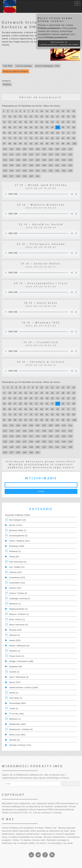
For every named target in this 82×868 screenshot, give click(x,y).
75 (15, 138)
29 (68, 116)
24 (42, 116)
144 (70, 165)
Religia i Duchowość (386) (21, 661)
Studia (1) (14, 693)
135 (12, 165)
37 (36, 122)
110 (64, 149)
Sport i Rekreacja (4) (19, 677)
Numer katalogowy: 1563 (47, 66)
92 (31, 144)
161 (38, 176)
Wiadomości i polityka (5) (21, 729)
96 (52, 144)
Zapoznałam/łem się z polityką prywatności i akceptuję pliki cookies (59, 43)
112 (5, 154)
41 (58, 122)
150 (38, 171)
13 (58, 111)
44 (74, 122)
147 (18, 171)
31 (4, 122)
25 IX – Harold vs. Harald (41, 224)
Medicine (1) (15, 604)
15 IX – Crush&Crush (41, 342)
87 (4, 144)
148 (25, 171)
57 (68, 127)
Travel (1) (14, 708)
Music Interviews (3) (19, 625)
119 (51, 154)
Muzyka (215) (16, 630)
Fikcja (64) (14, 557)
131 (57, 160)
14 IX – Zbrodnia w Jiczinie (41, 362)
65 (36, 133)
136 (18, 165)
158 (18, 176)
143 (64, 165)
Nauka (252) (15, 640)
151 (44, 171)
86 (74, 138)
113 (12, 154)
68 (52, 133)
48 (20, 127)
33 (15, 122)
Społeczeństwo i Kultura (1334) (24, 688)
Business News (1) (18, 530)
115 (25, 154)
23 (36, 116)
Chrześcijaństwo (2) (18, 536)
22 (31, 116)
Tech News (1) (16, 698)
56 (63, 127)
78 (31, 138)
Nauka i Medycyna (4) (19, 646)
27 (58, 116)
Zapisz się (70, 784)
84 (63, 138)
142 (57, 165)
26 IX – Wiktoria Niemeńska (41, 205)
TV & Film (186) (17, 714)
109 (57, 149)
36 (31, 122)
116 (31, 154)
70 (63, 133)
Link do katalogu (24, 66)
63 (26, 133)
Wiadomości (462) (18, 724)
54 (52, 127)
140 (44, 165)
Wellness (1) (15, 719)
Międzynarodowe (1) (19, 609)
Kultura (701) (15, 588)
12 (52, 111)
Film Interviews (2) (18, 562)
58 (74, 127)
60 (10, 133)
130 (51, 160)
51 (36, 127)
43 (68, 122)
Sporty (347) (15, 682)
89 (15, 144)
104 (25, 149)
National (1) (15, 635)
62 (20, 133)
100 (74, 144)
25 (47, 116)
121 (64, 154)
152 (51, 171)
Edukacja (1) (15, 551)
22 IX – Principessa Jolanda (41, 244)
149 (31, 171)
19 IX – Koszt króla (41, 303)
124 (12, 160)
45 (4, 127)
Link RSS (8, 66)
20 (20, 116)
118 (44, 154)
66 (42, 133)
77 (26, 138)
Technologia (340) (18, 703)
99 (68, 144)
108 (51, 149)
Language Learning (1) (20, 598)
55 (58, 127)
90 (20, 144)
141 (51, 165)
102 (12, 149)
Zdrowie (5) (15, 740)
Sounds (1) (14, 672)
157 (12, 176)
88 (10, 144)
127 (31, 160)
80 (42, 138)
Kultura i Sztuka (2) (18, 593)
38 (42, 122)
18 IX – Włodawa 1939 (41, 322)
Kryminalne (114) (17, 583)
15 (68, 111)
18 (10, 116)
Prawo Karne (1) (17, 656)
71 (68, 133)
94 (42, 144)
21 (26, 116)
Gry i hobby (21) (17, 567)
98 (63, 144)
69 (58, 133)
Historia (7, 84)
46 (10, 127)
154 (64, 171)
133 (70, 160)
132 (64, 160)
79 (36, 138)
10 (42, 111)
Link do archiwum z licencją (47, 813)
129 (44, 160)
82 (52, 138)
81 (47, 138)
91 (26, 144)
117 (38, 154)
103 (18, 149)
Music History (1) (17, 619)
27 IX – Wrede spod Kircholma (41, 185)
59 (4, 133)
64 (31, 133)
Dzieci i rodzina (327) (20, 541)
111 (70, 149)
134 (5, 165)
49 (26, 127)
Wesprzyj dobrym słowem (16, 71)
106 (38, 149)
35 (26, 122)
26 (52, 116)
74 (10, 138)
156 (5, 176)
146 (12, 171)
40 (52, 122)
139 (38, 165)
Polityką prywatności (49, 28)
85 (68, 138)
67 (47, 133)
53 (47, 127)
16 (74, 111)
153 (57, 171)
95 (47, 144)
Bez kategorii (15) (18, 520)
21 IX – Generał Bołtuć (41, 263)
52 (42, 127)
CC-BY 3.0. (27, 813)
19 (15, 116)
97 (58, 144)
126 (25, 160)
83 (58, 138)
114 (18, 154)
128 (38, 160)
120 (57, 154)
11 (47, 111)
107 (44, 149)
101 (5, 149)
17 (4, 116)
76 (20, 138)
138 (31, 165)
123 (5, 160)
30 (74, 116)
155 (70, 171)
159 (25, 176)
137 (25, 165)
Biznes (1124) (16, 525)
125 (18, 160)
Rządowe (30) (16, 667)
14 (63, 111)
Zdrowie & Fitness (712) (20, 745)
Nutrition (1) (15, 651)
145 (5, 171)
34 (20, 122)
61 (15, 133)
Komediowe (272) (17, 578)
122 (70, 154)
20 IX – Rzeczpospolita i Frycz (41, 283)
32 (10, 122)
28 (63, 116)
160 (31, 176)
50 (31, 127)
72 (74, 133)
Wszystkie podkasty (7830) (18, 515)
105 (31, 149)
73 (4, 138)
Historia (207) (16, 572)
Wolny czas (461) (17, 735)
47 (15, 127)
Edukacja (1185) (17, 546)
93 (36, 144)
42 (63, 122)
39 (47, 122)
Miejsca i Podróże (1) (19, 614)
